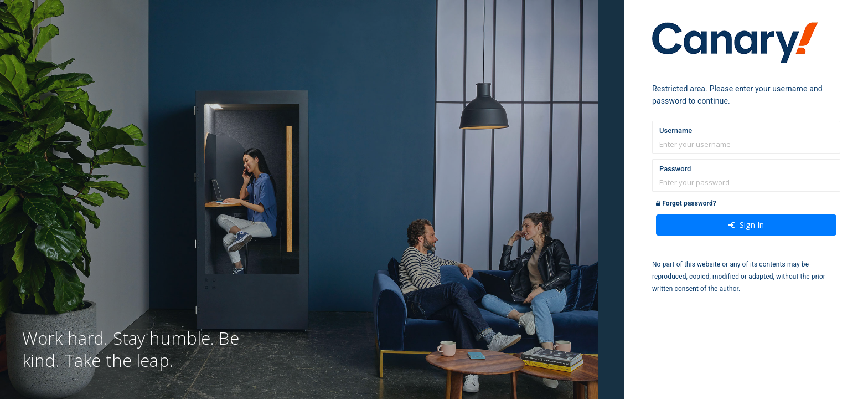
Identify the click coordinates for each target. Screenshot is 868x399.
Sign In (746, 225)
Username (676, 131)
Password (675, 169)
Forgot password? (686, 203)
